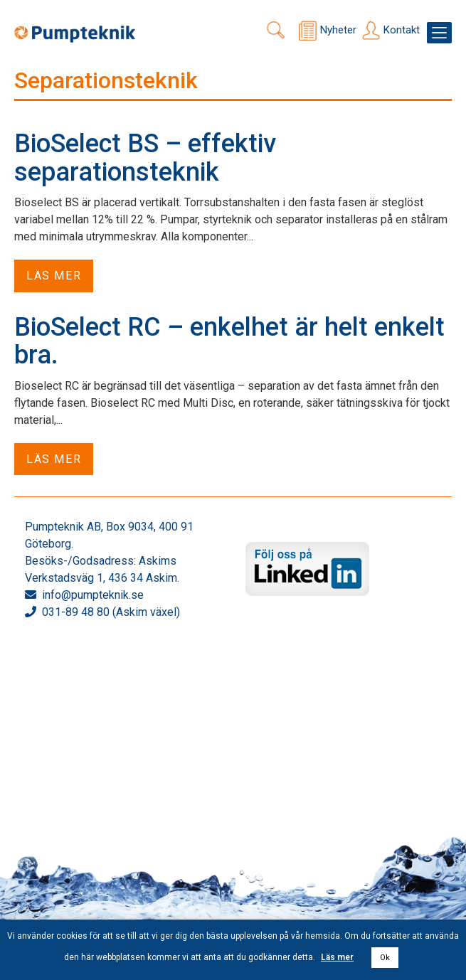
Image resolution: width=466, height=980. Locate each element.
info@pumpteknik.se (93, 595)
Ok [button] (385, 958)
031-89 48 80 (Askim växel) (111, 612)
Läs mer (54, 276)
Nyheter (338, 30)
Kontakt (402, 30)
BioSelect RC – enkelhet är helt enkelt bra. (229, 341)
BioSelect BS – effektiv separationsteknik (145, 158)
